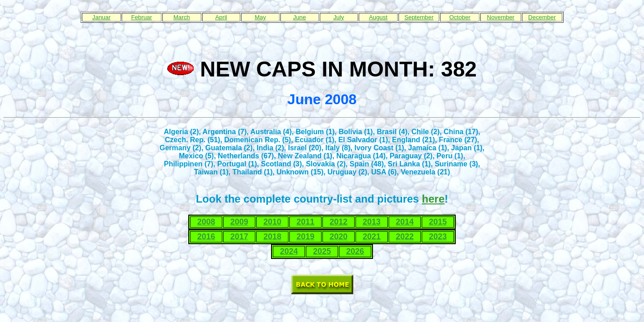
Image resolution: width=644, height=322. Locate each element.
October (460, 17)
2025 (322, 251)
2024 (289, 251)
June (299, 17)
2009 (239, 222)
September (419, 17)
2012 (339, 222)
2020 (339, 237)
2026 (355, 251)
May (260, 17)
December (542, 17)
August (378, 17)
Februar (142, 17)
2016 (206, 237)
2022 (405, 237)
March (182, 17)
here (433, 199)
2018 (272, 237)
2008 (206, 222)
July (339, 17)
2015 (438, 222)
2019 (305, 237)
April (221, 17)
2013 (372, 222)
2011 (305, 222)
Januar (101, 17)
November (501, 17)
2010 (272, 222)
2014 (405, 222)
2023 (438, 237)
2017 (239, 237)
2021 (372, 237)
